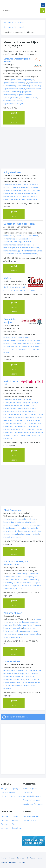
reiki (38, 190)
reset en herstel (16, 631)
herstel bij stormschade (28, 528)
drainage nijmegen (21, 408)
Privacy (4, 862)
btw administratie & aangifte (28, 583)
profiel (14, 113)
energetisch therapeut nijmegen (17, 399)
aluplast (7, 346)
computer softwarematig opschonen (19, 676)
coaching (7, 187)
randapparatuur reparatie (28, 673)
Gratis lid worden (30, 820)
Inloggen (13, 862)
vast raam (22, 340)
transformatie (29, 628)
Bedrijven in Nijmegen (19, 3)
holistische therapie (30, 184)
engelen (14, 622)
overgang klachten (20, 187)
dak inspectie (30, 525)
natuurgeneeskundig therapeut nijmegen (21, 402)
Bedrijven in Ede (8, 824)
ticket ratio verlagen (25, 245)
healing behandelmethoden (23, 190)
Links (40, 858)
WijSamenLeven (13, 613)
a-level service (22, 248)
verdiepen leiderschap (13, 101)
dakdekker (18, 519)
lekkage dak (9, 522)
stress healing (16, 628)
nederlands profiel (34, 343)
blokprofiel (21, 343)
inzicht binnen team (29, 98)
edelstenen (28, 625)
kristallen (18, 625)
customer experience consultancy (18, 239)
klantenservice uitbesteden (27, 236)
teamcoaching (10, 95)
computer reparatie (32, 670)
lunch (23, 287)
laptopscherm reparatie (13, 670)
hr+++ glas (27, 349)
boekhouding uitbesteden (27, 574)
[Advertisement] (23, 148)
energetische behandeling (25, 199)
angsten (7, 190)
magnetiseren (30, 193)
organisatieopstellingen (13, 104)
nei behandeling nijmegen (24, 429)
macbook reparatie (23, 685)
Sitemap (21, 858)
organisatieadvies (24, 95)
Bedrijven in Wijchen (10, 816)
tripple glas (17, 349)
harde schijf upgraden (31, 682)
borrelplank (15, 287)
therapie (37, 625)
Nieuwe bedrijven (8, 792)
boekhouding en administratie (16, 586)
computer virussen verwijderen (17, 679)
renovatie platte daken (13, 531)
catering (31, 290)
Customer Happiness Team (19, 224)
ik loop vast (34, 187)
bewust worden (31, 631)
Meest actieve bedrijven (11, 796)
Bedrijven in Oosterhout (11, 828)
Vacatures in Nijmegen (33, 804)
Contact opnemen (31, 816)
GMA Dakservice (13, 510)
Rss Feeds (31, 858)
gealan (24, 346)
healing (7, 193)
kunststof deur (10, 343)
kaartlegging (23, 622)
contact (14, 118)
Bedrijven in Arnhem (10, 820)
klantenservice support (13, 251)
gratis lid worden (33, 841)
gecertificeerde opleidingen (22, 80)
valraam (30, 340)
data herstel (9, 685)
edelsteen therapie (30, 196)
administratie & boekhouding (27, 580)
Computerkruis (12, 662)
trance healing (17, 193)
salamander (16, 346)
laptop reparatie (10, 673)
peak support (19, 242)
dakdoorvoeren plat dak (29, 534)
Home (4, 858)
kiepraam (38, 340)
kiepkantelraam (10, 340)
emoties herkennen (12, 634)
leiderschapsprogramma (22, 92)
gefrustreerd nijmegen (13, 420)
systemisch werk (34, 83)
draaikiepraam (24, 337)
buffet (7, 287)
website (14, 122)
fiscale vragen (9, 583)
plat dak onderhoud (12, 537)
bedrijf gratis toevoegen (17, 717)
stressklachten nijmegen (32, 417)
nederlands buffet (19, 290)
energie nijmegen (11, 405)
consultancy (9, 254)
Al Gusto (8, 278)
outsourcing (34, 248)
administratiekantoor (12, 577)
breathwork (8, 199)
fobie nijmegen (30, 432)
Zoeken (12, 858)
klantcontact (9, 236)
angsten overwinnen (12, 637)
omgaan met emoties (31, 634)
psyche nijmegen (20, 411)
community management (26, 254)
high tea (7, 290)
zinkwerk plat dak (11, 534)
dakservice (8, 519)
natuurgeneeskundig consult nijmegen (20, 423)
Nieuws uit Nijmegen (32, 800)
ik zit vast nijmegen (28, 414)
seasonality (8, 242)
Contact (22, 862)
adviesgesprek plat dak (13, 525)
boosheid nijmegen (32, 420)
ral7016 (6, 352)
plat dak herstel (30, 519)
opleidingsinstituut (11, 98)
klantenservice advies (33, 251)
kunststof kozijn (10, 337)
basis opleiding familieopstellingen (18, 86)
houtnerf (36, 349)
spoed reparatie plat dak (25, 522)
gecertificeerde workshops (15, 83)
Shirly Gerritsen (12, 172)
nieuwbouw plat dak (32, 531)
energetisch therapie (12, 184)
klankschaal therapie (12, 196)
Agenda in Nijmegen (32, 796)
